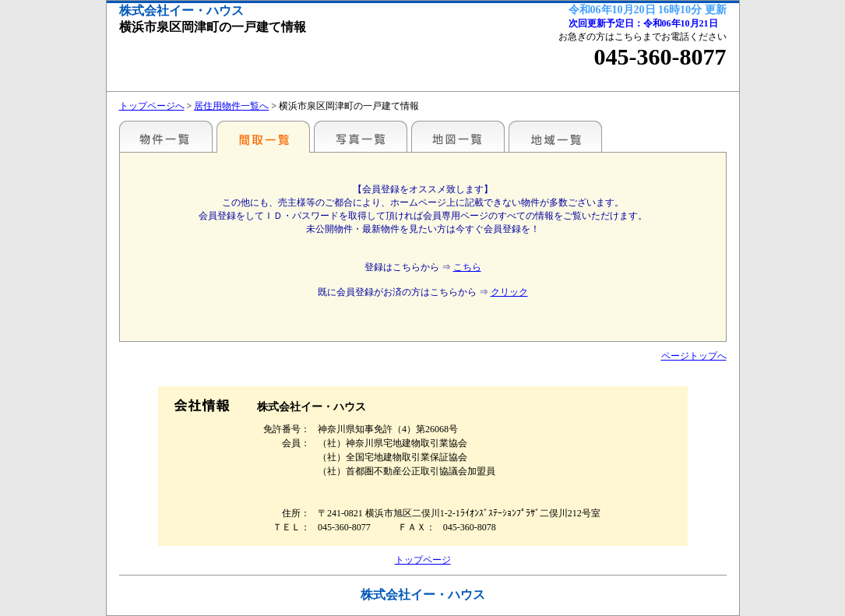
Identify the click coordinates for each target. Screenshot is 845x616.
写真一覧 (361, 136)
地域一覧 (555, 136)
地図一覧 (458, 136)
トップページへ (152, 106)
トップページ (423, 560)
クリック (509, 292)
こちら (467, 267)
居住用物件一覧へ (231, 106)
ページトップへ (694, 356)
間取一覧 (263, 136)
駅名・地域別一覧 (166, 136)
